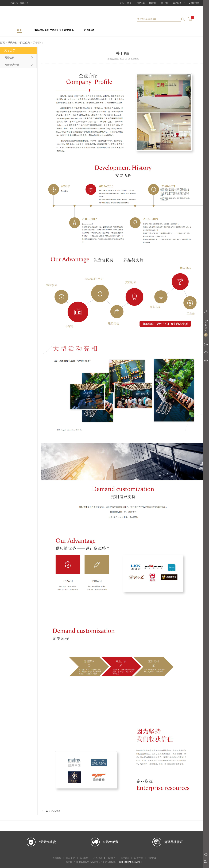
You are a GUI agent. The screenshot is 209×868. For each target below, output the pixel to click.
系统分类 (13, 43)
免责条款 (57, 858)
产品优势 (56, 811)
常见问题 (141, 3)
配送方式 (138, 858)
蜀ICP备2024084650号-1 (130, 862)
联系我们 (153, 3)
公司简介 (111, 858)
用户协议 (152, 858)
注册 (129, 3)
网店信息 (25, 43)
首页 (19, 30)
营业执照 (84, 858)
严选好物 (89, 30)
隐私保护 (71, 858)
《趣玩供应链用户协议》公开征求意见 (53, 30)
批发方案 (125, 858)
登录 (122, 3)
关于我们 (165, 3)
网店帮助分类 (12, 65)
